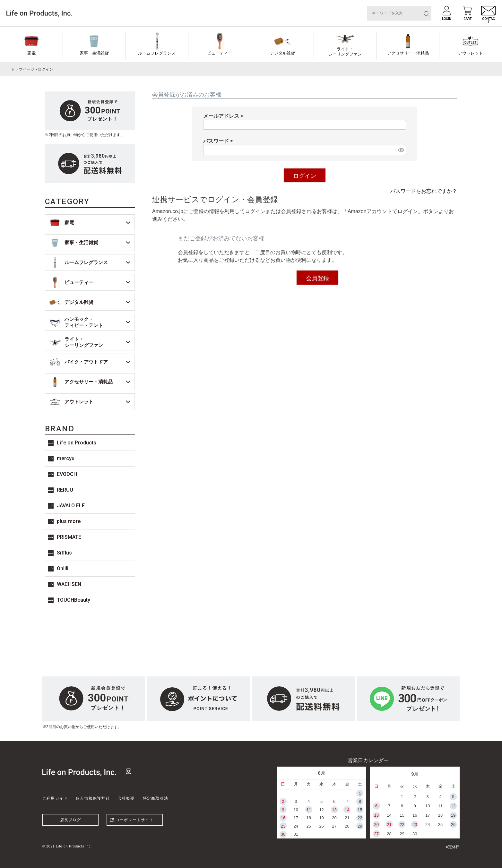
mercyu (66, 458)
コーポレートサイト (135, 820)
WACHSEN (69, 584)
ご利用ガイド (55, 798)
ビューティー (220, 53)
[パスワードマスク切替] (401, 150)
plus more (69, 521)
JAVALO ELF (71, 506)
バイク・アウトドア (86, 362)
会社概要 (126, 798)
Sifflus (64, 553)
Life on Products (77, 443)
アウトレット (471, 53)
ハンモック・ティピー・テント (84, 322)
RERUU (65, 490)
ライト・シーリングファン (345, 52)
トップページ (23, 69)
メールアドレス (224, 116)
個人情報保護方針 (93, 798)
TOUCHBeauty (74, 600)
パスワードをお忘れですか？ (424, 191)
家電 (31, 53)
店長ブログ (71, 820)
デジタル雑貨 (282, 53)
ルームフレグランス (157, 53)
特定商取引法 (156, 798)
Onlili (63, 568)
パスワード (219, 141)
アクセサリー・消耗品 (408, 53)
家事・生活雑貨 (94, 53)
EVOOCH (67, 474)
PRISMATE (69, 537)
